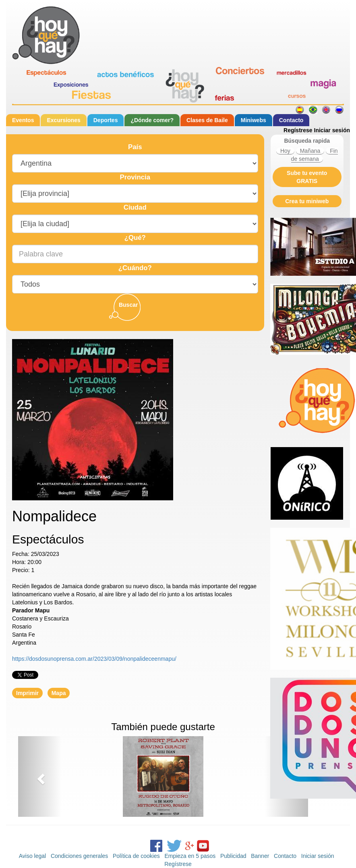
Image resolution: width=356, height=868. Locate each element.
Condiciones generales (79, 856)
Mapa (59, 693)
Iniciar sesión (332, 130)
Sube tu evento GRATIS (307, 177)
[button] (40, 776)
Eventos (23, 120)
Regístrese (298, 130)
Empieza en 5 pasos (190, 856)
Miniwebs (254, 120)
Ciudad (135, 207)
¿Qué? (135, 238)
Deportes (106, 120)
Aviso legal (32, 856)
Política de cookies (136, 856)
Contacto (291, 120)
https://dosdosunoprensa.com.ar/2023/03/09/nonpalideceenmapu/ (94, 659)
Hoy (285, 151)
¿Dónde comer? (152, 120)
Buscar (128, 305)
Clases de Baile (207, 120)
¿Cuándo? (135, 268)
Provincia (135, 177)
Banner (260, 856)
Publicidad (233, 856)
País (135, 147)
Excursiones (63, 120)
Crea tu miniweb (307, 201)
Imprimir (27, 693)
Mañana (310, 151)
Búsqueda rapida (307, 141)
